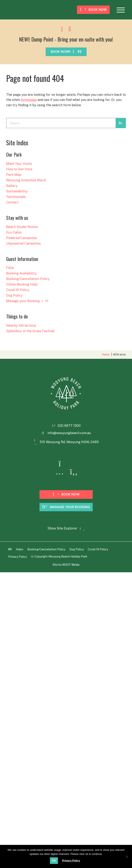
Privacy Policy (17, 557)
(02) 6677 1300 (69, 426)
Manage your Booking (27, 301)
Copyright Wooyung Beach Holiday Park (59, 556)
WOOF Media (71, 565)
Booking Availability (21, 274)
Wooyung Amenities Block (26, 180)
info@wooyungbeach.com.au (69, 433)
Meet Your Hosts (19, 164)
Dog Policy (14, 296)
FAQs (10, 268)
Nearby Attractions (21, 326)
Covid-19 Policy (18, 290)
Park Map (14, 175)
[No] (127, 856)
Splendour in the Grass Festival (30, 331)
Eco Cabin (14, 233)
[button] (121, 10)
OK (54, 861)
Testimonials (16, 197)
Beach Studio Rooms (22, 227)
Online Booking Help (22, 285)
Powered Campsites (21, 238)
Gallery (12, 186)
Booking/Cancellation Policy (28, 279)
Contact (12, 203)
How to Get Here (19, 169)
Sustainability (17, 191)
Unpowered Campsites (23, 244)
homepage (29, 100)
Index (20, 549)
